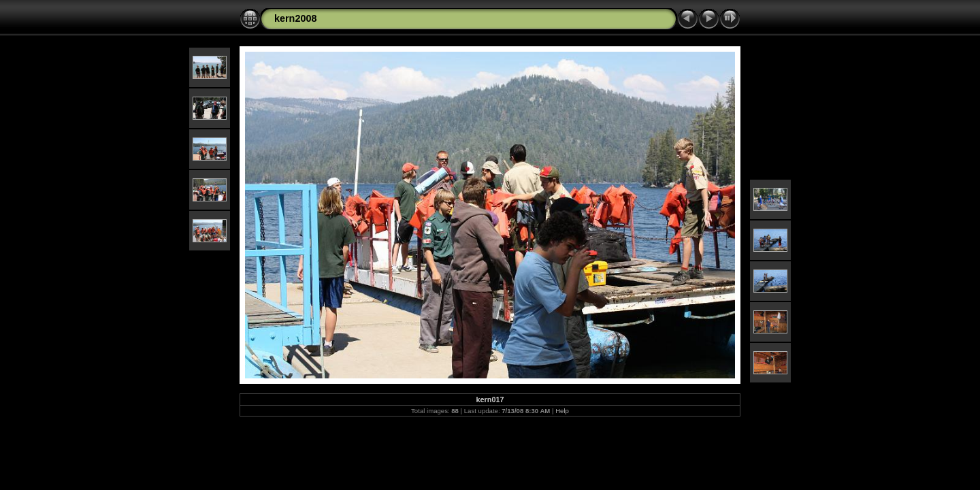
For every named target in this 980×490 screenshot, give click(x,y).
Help (562, 411)
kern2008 (295, 18)
